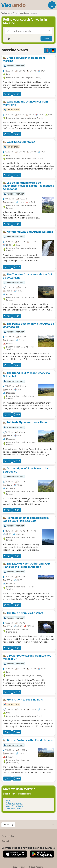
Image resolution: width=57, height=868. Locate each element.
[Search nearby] (49, 31)
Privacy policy (8, 836)
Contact (5, 841)
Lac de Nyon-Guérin (15, 806)
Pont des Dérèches (14, 809)
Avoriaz (9, 800)
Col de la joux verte (14, 803)
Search (46, 39)
